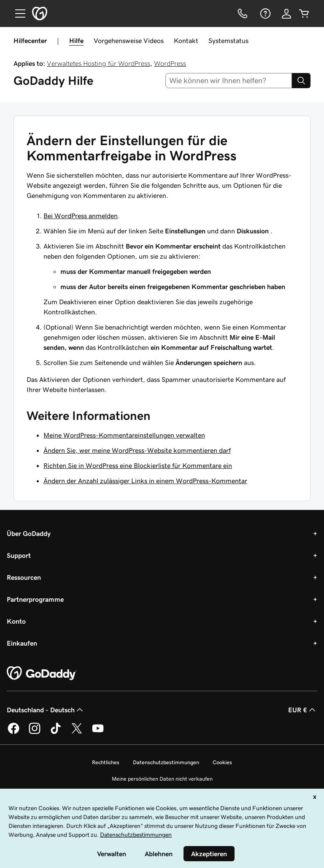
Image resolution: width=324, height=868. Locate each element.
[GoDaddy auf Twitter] (77, 733)
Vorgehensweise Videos (129, 41)
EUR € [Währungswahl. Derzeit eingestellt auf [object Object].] (303, 710)
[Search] (301, 81)
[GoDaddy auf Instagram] (35, 733)
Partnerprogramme (35, 599)
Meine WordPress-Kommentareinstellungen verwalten (124, 435)
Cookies (222, 762)
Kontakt (186, 41)
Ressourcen (24, 577)
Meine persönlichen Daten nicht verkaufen (162, 779)
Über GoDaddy (29, 533)
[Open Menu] (17, 14)
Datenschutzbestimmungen (166, 762)
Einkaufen (22, 643)
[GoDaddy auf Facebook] (13, 733)
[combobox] (229, 81)
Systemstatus (228, 41)
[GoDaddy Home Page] (42, 673)
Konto (16, 621)
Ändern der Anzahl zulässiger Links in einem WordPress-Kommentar (145, 481)
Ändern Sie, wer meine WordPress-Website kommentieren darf (137, 450)
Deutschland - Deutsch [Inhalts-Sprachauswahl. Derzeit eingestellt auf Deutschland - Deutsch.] (46, 710)
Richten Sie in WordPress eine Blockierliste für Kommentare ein (138, 465)
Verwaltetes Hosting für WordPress (99, 63)
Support (19, 555)
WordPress (170, 63)
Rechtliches (106, 762)
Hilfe (76, 41)
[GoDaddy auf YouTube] (98, 733)
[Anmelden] (286, 14)
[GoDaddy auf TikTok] (56, 733)
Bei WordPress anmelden (81, 216)
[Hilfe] (265, 14)
